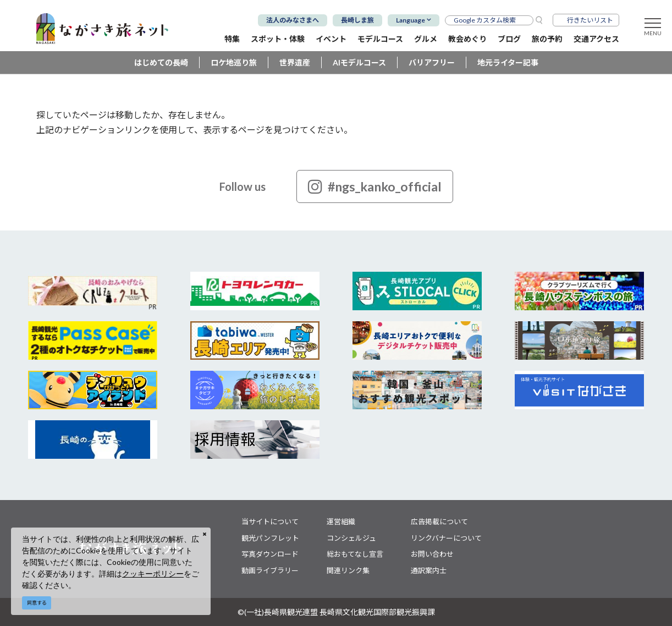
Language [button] (411, 20)
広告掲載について (439, 521)
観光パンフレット (270, 538)
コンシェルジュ (351, 538)
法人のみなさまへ (293, 20)
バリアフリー (432, 62)
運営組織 (341, 521)
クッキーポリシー (153, 573)
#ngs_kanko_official (375, 186)
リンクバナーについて (446, 538)
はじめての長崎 (161, 62)
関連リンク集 (348, 570)
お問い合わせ (432, 554)
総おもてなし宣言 (355, 554)
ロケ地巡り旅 (234, 62)
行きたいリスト (590, 20)
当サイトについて (270, 521)
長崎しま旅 (357, 20)
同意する (37, 603)
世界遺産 (295, 62)
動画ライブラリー (270, 570)
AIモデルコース (359, 62)
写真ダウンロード (270, 554)
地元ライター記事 (508, 62)
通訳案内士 (429, 570)
